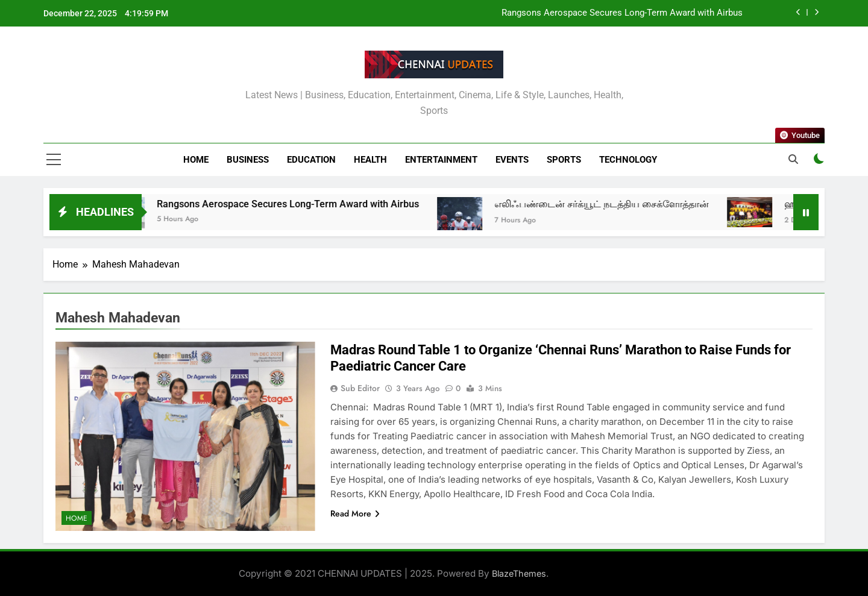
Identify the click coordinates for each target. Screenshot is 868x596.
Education (311, 160)
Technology (628, 160)
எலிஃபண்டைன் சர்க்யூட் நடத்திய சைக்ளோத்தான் (614, 204)
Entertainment (441, 160)
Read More (355, 513)
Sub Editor (360, 388)
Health (370, 160)
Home (196, 160)
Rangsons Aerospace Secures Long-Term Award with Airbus (622, 13)
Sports (564, 160)
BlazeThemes (519, 573)
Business (248, 160)
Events (512, 160)
